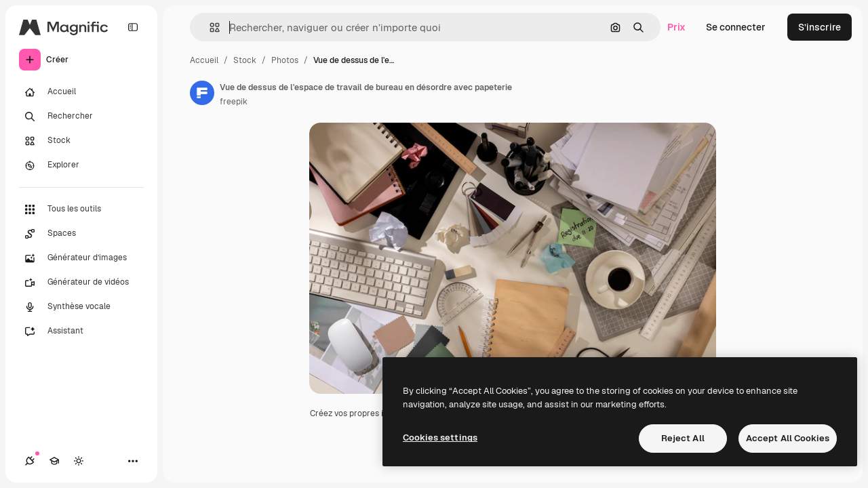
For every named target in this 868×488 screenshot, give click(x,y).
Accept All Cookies (788, 438)
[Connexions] (30, 461)
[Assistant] (81, 331)
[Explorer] (81, 165)
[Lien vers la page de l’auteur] (202, 93)
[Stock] (81, 141)
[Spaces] (81, 234)
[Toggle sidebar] (133, 27)
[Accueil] (81, 92)
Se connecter (736, 27)
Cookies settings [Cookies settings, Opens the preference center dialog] (440, 438)
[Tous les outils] (81, 209)
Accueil (204, 60)
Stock (245, 60)
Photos (285, 60)
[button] (209, 27)
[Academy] (54, 461)
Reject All (683, 438)
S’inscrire (820, 27)
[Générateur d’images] (81, 258)
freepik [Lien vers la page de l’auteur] (234, 102)
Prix (676, 27)
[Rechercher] (81, 117)
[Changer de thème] (79, 461)
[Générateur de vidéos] (81, 283)
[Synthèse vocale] (81, 307)
